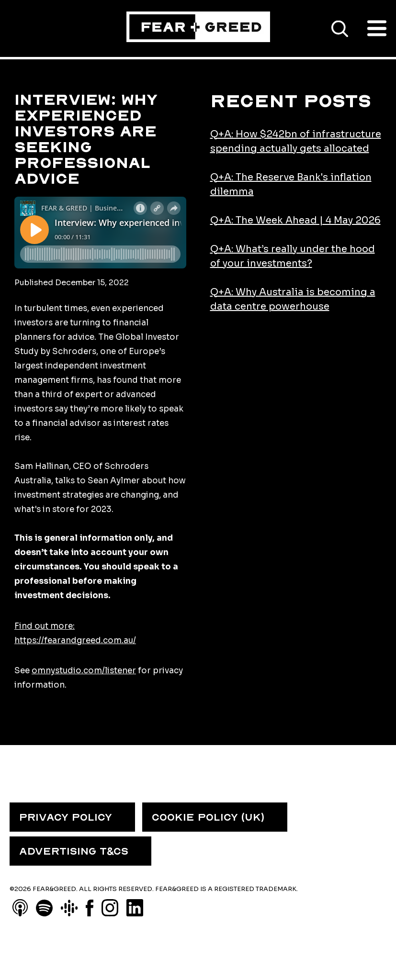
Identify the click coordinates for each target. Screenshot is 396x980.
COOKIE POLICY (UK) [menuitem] (208, 817)
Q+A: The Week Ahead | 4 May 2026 (295, 220)
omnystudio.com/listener (84, 671)
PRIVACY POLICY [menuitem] (66, 817)
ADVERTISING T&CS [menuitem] (74, 851)
